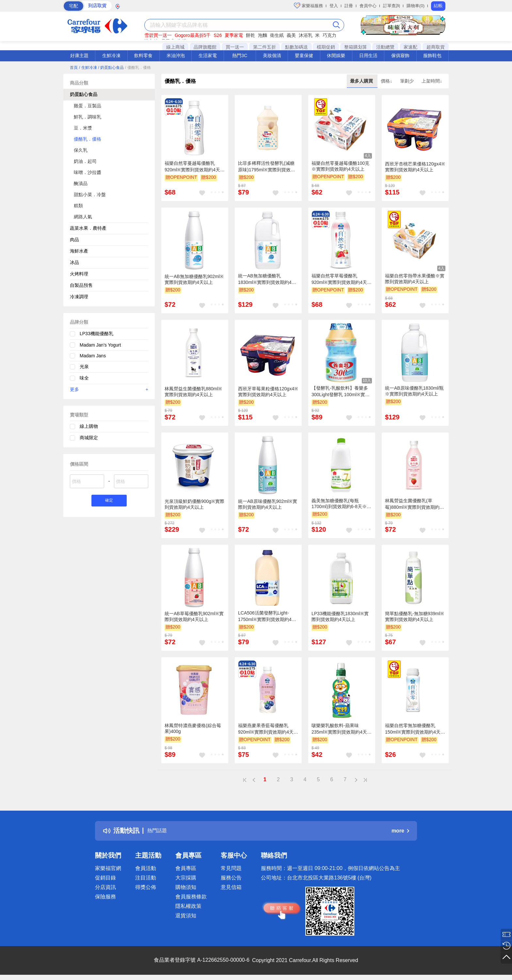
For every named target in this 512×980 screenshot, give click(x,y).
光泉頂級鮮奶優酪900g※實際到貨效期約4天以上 (194, 504)
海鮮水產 (79, 251)
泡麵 (263, 35)
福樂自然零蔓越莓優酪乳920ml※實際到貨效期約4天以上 (195, 167)
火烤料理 (79, 274)
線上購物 (89, 426)
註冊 (349, 6)
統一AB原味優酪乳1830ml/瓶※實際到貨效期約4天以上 (414, 391)
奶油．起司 (85, 161)
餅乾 (250, 35)
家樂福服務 (308, 6)
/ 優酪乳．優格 (138, 68)
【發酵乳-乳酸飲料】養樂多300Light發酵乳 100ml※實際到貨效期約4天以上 (341, 392)
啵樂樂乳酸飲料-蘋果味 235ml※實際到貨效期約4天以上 (342, 729)
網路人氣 (83, 217)
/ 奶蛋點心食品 (111, 68)
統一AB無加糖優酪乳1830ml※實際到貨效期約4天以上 (267, 279)
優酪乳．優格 (88, 139)
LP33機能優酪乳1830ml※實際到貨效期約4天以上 (340, 616)
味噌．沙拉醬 (88, 172)
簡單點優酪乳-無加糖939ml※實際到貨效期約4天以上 (415, 616)
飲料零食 (143, 55)
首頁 (74, 68)
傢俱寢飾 (400, 55)
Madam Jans (93, 356)
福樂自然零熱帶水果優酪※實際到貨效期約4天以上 (415, 279)
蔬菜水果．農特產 (88, 228)
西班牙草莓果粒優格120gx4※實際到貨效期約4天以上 (268, 392)
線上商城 (175, 47)
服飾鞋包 (432, 55)
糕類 (78, 206)
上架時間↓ (432, 81)
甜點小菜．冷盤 (90, 194)
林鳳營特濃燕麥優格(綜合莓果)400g (193, 728)
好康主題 (79, 55)
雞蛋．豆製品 (88, 106)
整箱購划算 (356, 47)
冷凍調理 (79, 297)
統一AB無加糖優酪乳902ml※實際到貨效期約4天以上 (194, 279)
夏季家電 (234, 35)
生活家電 (208, 55)
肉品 (74, 240)
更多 (109, 389)
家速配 (410, 47)
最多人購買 (362, 81)
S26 (218, 35)
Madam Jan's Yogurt (100, 345)
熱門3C (240, 55)
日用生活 (368, 55)
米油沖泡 (176, 55)
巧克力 (329, 35)
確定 (109, 501)
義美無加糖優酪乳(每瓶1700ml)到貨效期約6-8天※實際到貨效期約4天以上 (341, 504)
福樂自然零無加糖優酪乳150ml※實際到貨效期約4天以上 (415, 729)
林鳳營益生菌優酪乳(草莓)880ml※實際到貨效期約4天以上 (414, 504)
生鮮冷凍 (111, 55)
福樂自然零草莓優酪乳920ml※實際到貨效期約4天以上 (342, 279)
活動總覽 (385, 47)
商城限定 (89, 438)
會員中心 (368, 6)
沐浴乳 (306, 35)
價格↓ (387, 81)
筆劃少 (408, 81)
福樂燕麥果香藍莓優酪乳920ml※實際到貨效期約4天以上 (268, 729)
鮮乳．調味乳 (88, 117)
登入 (334, 6)
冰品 (74, 262)
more (400, 831)
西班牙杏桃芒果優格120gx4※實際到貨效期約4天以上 (415, 167)
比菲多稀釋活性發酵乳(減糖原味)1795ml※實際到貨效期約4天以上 (267, 167)
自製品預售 (81, 285)
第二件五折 (264, 47)
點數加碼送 (296, 47)
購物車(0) (416, 6)
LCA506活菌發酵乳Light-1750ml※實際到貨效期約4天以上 (267, 616)
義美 (291, 35)
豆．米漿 (83, 128)
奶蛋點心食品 (84, 94)
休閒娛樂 (336, 55)
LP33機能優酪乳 (96, 334)
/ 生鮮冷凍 (88, 68)
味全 (84, 378)
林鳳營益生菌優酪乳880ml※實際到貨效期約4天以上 (193, 392)
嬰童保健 (304, 55)
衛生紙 (277, 35)
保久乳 (81, 150)
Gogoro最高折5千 (193, 35)
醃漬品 (81, 183)
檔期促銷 (326, 47)
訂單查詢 (392, 6)
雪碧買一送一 (158, 35)
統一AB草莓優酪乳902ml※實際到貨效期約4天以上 (194, 616)
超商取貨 (436, 47)
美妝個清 (272, 55)
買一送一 (235, 47)
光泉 (84, 366)
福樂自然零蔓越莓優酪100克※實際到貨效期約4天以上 (340, 166)
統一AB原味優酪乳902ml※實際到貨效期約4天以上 (268, 504)
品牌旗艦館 (205, 47)
